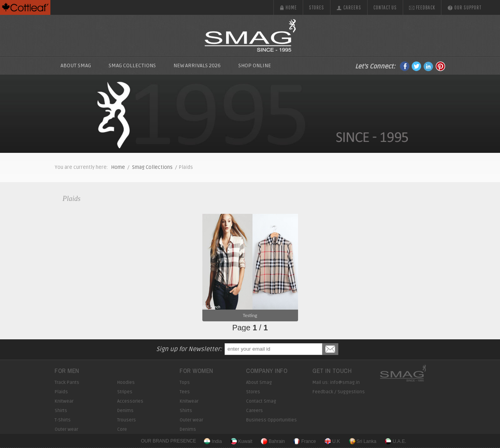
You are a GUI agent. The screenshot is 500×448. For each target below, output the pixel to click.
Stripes (125, 392)
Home (288, 7)
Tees (185, 392)
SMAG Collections (132, 65)
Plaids (71, 199)
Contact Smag (261, 401)
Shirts (61, 411)
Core (122, 429)
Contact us (385, 7)
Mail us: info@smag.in (336, 383)
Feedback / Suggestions (339, 392)
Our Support (464, 7)
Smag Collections (152, 167)
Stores (317, 7)
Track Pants (67, 383)
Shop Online (255, 65)
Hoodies (126, 383)
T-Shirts (63, 420)
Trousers (127, 420)
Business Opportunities (271, 420)
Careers (349, 7)
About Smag (76, 65)
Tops (185, 383)
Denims (125, 411)
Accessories (130, 401)
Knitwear (64, 401)
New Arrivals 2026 (197, 65)
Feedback (422, 7)
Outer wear (66, 429)
